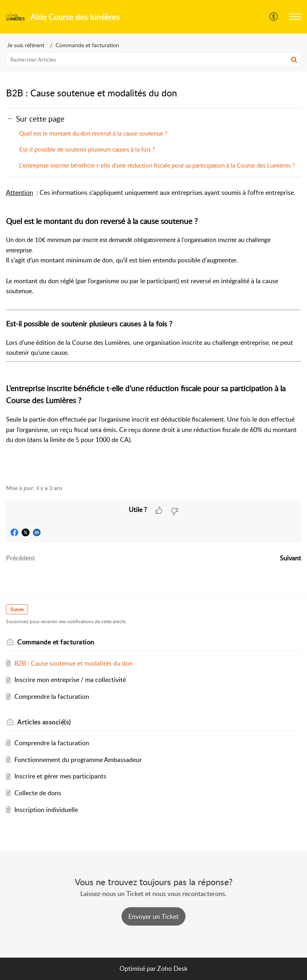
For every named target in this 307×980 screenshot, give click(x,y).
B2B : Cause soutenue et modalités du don (74, 663)
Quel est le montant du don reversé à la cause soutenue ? (93, 133)
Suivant (290, 558)
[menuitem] (274, 17)
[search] (153, 60)
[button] (295, 17)
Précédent (20, 558)
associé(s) (44, 722)
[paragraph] (153, 332)
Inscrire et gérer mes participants (60, 776)
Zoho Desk (172, 968)
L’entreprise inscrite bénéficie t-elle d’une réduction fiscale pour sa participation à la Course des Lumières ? (157, 165)
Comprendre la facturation (52, 696)
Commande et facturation (87, 45)
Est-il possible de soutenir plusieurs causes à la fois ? (87, 149)
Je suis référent (26, 45)
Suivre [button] (17, 609)
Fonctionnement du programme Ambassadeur (78, 760)
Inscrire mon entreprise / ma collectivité (70, 680)
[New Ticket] (153, 916)
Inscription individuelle (46, 810)
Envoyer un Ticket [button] (153, 916)
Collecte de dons (38, 793)
